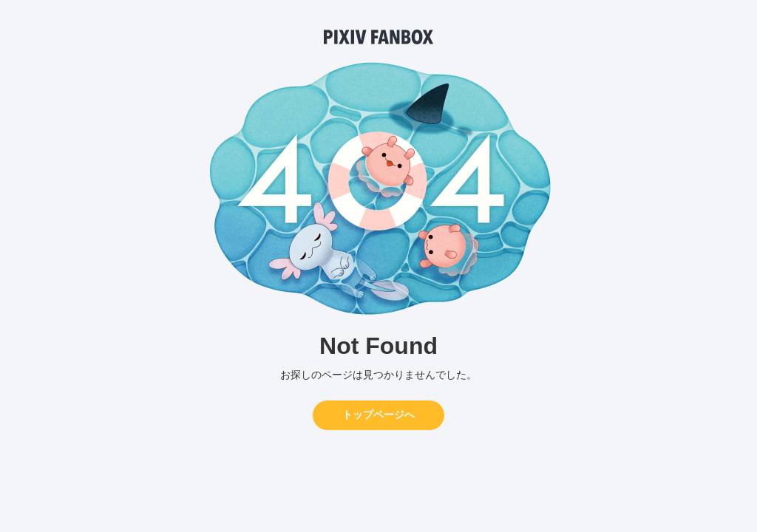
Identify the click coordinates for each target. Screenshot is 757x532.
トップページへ (378, 415)
